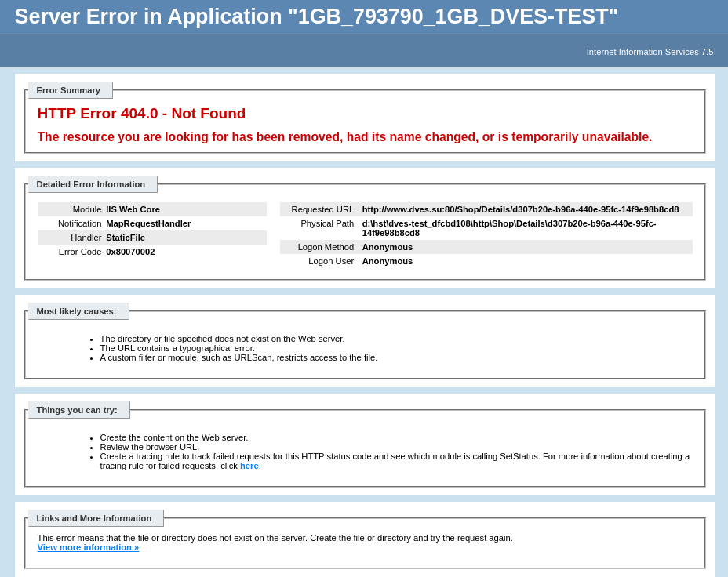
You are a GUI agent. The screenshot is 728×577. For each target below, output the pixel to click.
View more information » (89, 547)
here (249, 466)
